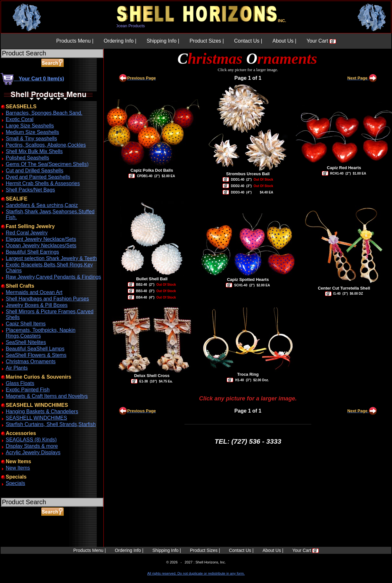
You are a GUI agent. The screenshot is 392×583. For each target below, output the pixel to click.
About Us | (284, 41)
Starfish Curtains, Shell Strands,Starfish (51, 424)
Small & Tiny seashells (31, 139)
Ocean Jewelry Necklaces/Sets (41, 246)
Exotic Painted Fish (28, 390)
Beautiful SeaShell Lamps (35, 349)
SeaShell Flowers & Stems (36, 355)
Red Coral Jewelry (27, 233)
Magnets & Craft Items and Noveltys (47, 396)
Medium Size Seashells (32, 132)
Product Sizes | (207, 41)
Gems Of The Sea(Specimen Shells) (47, 164)
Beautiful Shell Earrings (32, 252)
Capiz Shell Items (26, 324)
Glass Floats (20, 383)
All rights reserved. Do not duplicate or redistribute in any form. (196, 573)
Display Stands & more (32, 446)
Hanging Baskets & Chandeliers (42, 411)
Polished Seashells (27, 158)
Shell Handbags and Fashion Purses (47, 299)
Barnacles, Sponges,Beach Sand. (44, 113)
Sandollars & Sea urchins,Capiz (42, 205)
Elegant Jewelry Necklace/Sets (41, 239)
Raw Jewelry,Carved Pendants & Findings (53, 277)
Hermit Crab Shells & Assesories (43, 183)
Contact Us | (248, 41)
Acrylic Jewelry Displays (33, 452)
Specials (15, 483)
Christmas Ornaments (31, 361)
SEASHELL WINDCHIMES (36, 418)
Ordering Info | (120, 41)
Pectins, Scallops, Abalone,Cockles (46, 145)
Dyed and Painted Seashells (38, 177)
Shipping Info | (163, 41)
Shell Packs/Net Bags (30, 190)
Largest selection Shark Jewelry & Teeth (51, 258)
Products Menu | (75, 41)
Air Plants (17, 368)
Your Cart (321, 41)
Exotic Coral (20, 119)
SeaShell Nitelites (26, 342)
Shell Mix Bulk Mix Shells (34, 151)
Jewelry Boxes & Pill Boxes (37, 305)
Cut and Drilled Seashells (35, 171)
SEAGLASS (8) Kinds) (31, 440)
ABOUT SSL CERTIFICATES (17, 546)
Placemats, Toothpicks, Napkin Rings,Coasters (41, 333)
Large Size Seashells (30, 126)
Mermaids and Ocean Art (34, 292)
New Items (18, 468)
